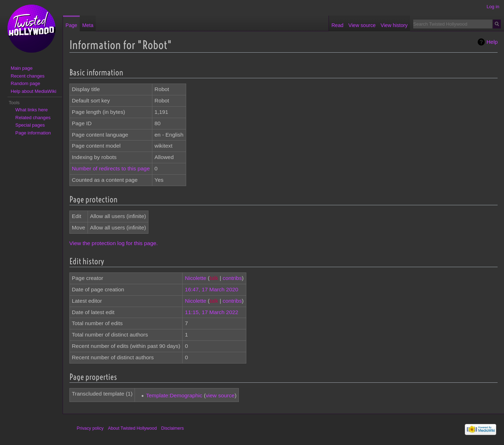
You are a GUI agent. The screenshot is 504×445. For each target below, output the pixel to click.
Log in (493, 7)
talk (214, 278)
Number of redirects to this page (111, 168)
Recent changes (28, 76)
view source (220, 395)
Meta (88, 25)
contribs (232, 278)
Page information (33, 133)
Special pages (30, 125)
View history (394, 25)
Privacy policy (90, 428)
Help (492, 42)
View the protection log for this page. (114, 243)
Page (71, 25)
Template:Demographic (174, 395)
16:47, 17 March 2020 (212, 289)
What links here (31, 110)
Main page (22, 68)
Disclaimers (173, 428)
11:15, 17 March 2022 (212, 312)
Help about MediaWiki (33, 91)
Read (337, 25)
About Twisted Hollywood (132, 428)
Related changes (33, 118)
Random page (25, 83)
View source (362, 25)
